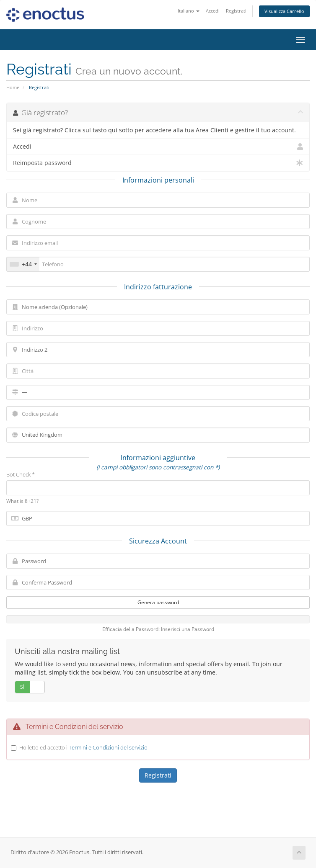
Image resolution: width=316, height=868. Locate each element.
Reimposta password (158, 163)
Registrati (236, 11)
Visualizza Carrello (284, 11)
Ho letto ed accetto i (83, 747)
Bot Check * (21, 474)
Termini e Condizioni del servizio (108, 747)
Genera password (158, 602)
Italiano (189, 11)
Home (13, 87)
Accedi (213, 11)
